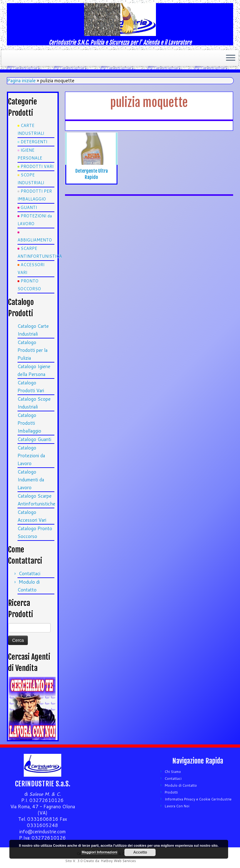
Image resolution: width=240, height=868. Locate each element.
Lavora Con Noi (177, 806)
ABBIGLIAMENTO (35, 240)
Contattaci (30, 574)
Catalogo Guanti (34, 439)
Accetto (140, 852)
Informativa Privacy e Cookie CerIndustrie (198, 799)
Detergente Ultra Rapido (92, 174)
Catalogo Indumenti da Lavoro (31, 480)
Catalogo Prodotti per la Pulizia (32, 350)
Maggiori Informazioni (99, 852)
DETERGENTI (34, 142)
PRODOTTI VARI (37, 166)
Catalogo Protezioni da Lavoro (31, 456)
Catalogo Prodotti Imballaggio (29, 423)
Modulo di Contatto (181, 785)
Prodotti (171, 792)
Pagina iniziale (21, 81)
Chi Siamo (173, 772)
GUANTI (29, 207)
